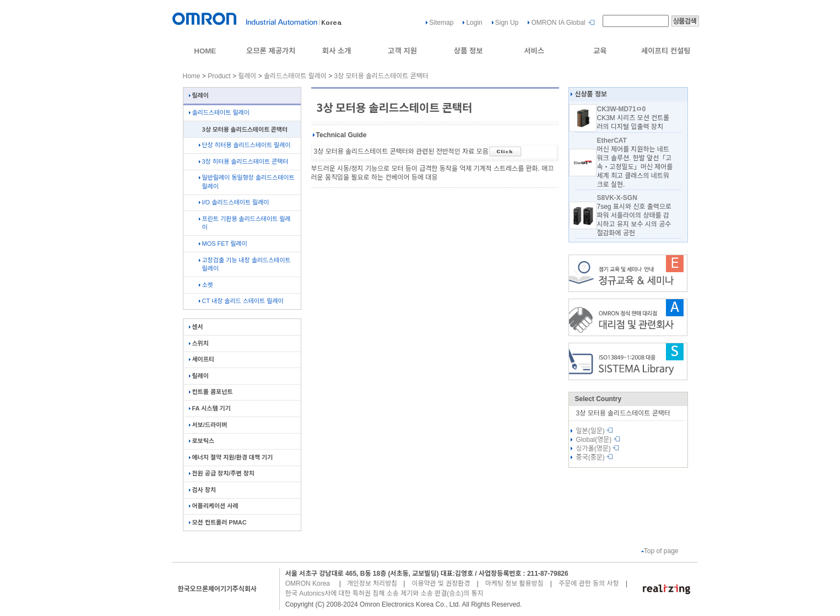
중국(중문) (595, 457)
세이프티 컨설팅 (666, 51)
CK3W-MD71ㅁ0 (621, 109)
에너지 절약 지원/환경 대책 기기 (231, 457)
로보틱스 (202, 441)
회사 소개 (337, 51)
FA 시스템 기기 (210, 408)
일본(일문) (595, 431)
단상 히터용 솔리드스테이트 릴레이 (245, 145)
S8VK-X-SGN (617, 198)
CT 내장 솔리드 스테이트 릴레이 (241, 301)
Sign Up (507, 23)
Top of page (660, 551)
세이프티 (202, 359)
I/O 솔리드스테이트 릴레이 (234, 202)
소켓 (206, 285)
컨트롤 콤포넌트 (211, 392)
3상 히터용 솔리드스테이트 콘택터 (244, 161)
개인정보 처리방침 (372, 583)
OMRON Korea (308, 583)
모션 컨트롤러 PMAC (218, 522)
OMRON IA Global (558, 23)
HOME (205, 51)
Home (192, 76)
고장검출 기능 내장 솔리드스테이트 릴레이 (245, 264)
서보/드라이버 (208, 425)
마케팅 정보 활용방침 (514, 583)
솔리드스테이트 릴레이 (295, 76)
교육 (600, 51)
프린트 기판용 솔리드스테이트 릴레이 (245, 223)
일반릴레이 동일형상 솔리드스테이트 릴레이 (247, 182)
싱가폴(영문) (598, 449)
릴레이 (247, 76)
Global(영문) (598, 440)
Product (219, 76)
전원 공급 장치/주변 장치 (222, 473)
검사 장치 (203, 490)
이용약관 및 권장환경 (441, 583)
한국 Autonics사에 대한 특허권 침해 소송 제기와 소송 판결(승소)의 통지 (384, 593)
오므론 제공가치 (271, 51)
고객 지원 (402, 51)
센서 (196, 327)
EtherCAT (611, 141)
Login (474, 23)
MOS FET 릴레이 (223, 244)
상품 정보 (468, 51)
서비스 (534, 51)
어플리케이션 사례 (214, 506)
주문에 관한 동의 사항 (589, 583)
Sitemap (441, 23)
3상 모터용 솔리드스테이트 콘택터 (381, 76)
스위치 (199, 343)
